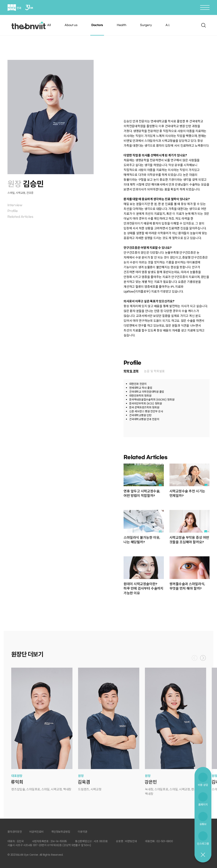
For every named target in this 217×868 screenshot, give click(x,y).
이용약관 (82, 832)
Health (122, 25)
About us (71, 25)
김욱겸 (84, 782)
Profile (13, 211)
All (49, 25)
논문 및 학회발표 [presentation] (154, 371)
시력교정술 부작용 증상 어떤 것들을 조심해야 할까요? (189, 540)
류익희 (17, 782)
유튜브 (203, 824)
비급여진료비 (37, 832)
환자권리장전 (15, 832)
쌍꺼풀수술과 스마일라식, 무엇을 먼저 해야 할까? (187, 586)
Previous (195, 658)
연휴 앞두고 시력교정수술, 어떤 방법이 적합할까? (142, 493)
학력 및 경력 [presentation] (131, 371)
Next (203, 658)
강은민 (151, 782)
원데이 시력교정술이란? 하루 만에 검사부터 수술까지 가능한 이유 (143, 589)
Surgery (146, 25)
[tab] (131, 371)
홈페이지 (203, 804)
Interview (15, 205)
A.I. (168, 25)
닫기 (203, 855)
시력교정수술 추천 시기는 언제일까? (187, 493)
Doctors (97, 25)
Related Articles (20, 217)
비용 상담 (203, 785)
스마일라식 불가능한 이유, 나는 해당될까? (142, 540)
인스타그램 (203, 844)
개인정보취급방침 (61, 832)
